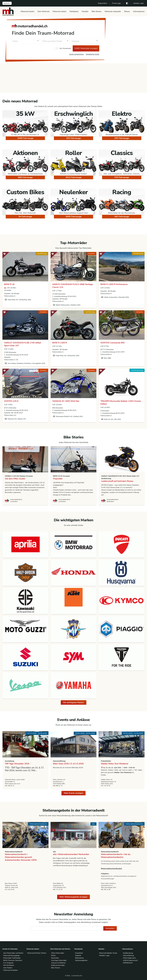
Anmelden (110, 928)
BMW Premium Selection (13, 960)
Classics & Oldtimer (58, 963)
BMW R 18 (9, 284)
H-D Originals (8, 963)
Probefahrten (106, 761)
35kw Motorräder (58, 953)
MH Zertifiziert (9, 965)
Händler (85, 11)
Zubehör (78, 956)
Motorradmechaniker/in (14, 852)
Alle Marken (8, 968)
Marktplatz (74, 11)
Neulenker (55, 958)
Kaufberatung (128, 953)
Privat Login (116, 3)
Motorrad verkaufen (113, 11)
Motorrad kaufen (27, 11)
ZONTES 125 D (11, 401)
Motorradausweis (129, 958)
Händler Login (139, 3)
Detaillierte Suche (93, 54)
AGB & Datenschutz (130, 960)
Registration (103, 3)
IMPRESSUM (128, 963)
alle (54, 852)
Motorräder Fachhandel (12, 958)
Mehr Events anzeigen (73, 793)
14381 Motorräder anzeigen (86, 48)
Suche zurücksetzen (77, 54)
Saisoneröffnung (59, 761)
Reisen (127, 11)
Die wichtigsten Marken (74, 702)
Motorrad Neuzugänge (11, 956)
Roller (53, 956)
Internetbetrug (128, 956)
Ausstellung (9, 761)
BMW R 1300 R (60, 343)
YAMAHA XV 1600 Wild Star (66, 401)
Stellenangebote (81, 960)
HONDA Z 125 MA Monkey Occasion (19, 476)
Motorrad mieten (60, 11)
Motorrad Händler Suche (108, 953)
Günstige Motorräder (59, 960)
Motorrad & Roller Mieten (37, 953)
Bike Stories (97, 11)
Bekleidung (79, 958)
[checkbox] (56, 48)
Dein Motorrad (43, 11)
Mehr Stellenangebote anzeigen (73, 897)
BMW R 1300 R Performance (114, 284)
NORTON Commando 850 (113, 343)
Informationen (139, 11)
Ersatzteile (79, 953)
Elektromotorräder (58, 965)
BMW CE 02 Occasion (61, 476)
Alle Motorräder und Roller (13, 953)
